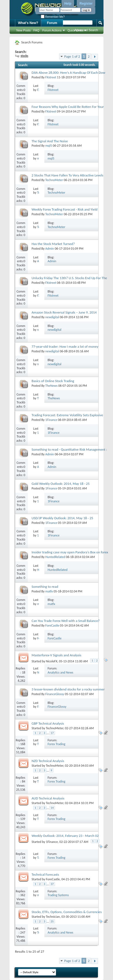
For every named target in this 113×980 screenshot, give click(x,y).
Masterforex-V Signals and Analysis (57, 655)
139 (23, 819)
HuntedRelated (55, 557)
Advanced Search (86, 30)
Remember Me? (53, 17)
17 (52, 733)
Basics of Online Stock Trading (53, 381)
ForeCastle (52, 625)
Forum (52, 23)
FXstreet (51, 77)
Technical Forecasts (45, 874)
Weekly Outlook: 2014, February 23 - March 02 (65, 836)
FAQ (36, 30)
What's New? (28, 23)
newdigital (52, 317)
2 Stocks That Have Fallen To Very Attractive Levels (67, 175)
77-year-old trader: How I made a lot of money (65, 346)
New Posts (24, 30)
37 (52, 884)
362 (23, 895)
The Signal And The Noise (50, 141)
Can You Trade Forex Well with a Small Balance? (66, 621)
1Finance (51, 420)
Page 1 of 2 (72, 56)
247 (23, 932)
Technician (53, 917)
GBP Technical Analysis (48, 723)
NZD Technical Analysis (48, 761)
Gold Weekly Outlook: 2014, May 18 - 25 (61, 484)
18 (23, 672)
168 (23, 744)
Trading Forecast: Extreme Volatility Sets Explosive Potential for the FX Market (67, 417)
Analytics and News (60, 672)
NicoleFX (52, 661)
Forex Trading (57, 744)
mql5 (49, 146)
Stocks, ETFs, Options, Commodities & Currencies (67, 912)
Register (86, 4)
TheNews (51, 386)
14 (52, 808)
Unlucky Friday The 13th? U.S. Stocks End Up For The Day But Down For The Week (69, 280)
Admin (50, 249)
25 (52, 921)
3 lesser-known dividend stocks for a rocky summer (68, 689)
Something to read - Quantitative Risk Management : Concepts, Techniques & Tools (69, 452)
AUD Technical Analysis (48, 798)
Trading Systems (58, 895)
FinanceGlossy (55, 694)
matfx (49, 591)
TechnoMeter (54, 180)
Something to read (45, 587)
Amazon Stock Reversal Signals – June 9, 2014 (64, 312)
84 (23, 781)
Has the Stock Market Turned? (53, 244)
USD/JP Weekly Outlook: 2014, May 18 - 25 (62, 518)
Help (68, 4)
